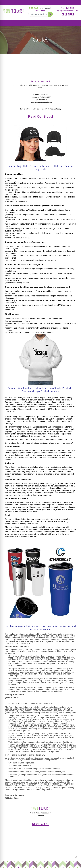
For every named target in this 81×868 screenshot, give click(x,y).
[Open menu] (77, 23)
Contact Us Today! (54, 109)
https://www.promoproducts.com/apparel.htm (53, 440)
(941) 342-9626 (67, 8)
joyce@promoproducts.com (67, 10)
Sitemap (41, 815)
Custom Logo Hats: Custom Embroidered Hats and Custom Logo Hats (41, 168)
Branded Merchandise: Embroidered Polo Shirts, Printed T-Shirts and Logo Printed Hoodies (41, 390)
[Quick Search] (38, 14)
